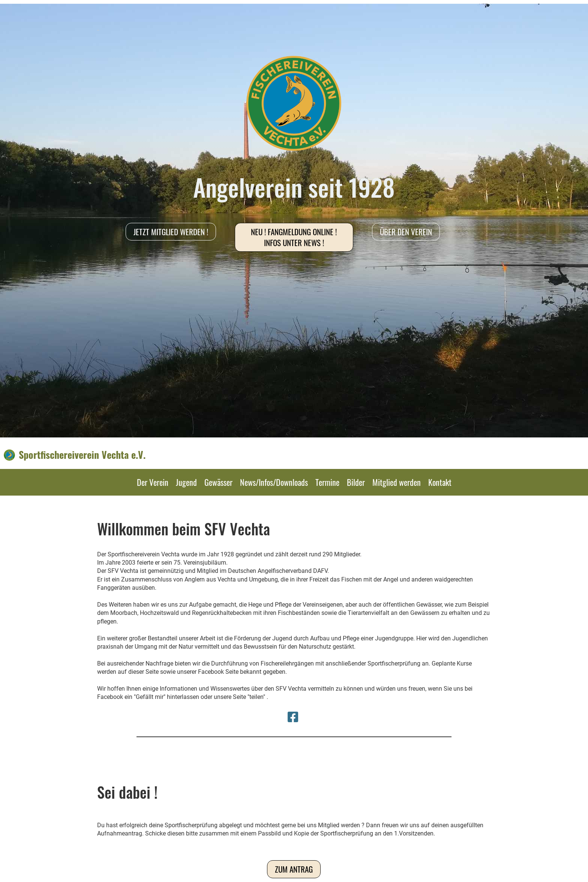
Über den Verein (406, 232)
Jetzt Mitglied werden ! (171, 232)
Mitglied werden (397, 482)
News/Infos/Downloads (274, 482)
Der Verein (153, 482)
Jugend (186, 482)
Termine (327, 482)
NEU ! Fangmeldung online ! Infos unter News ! (294, 237)
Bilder (356, 482)
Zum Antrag (294, 869)
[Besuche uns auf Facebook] (293, 717)
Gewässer (218, 482)
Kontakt (440, 482)
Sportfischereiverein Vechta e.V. (82, 455)
